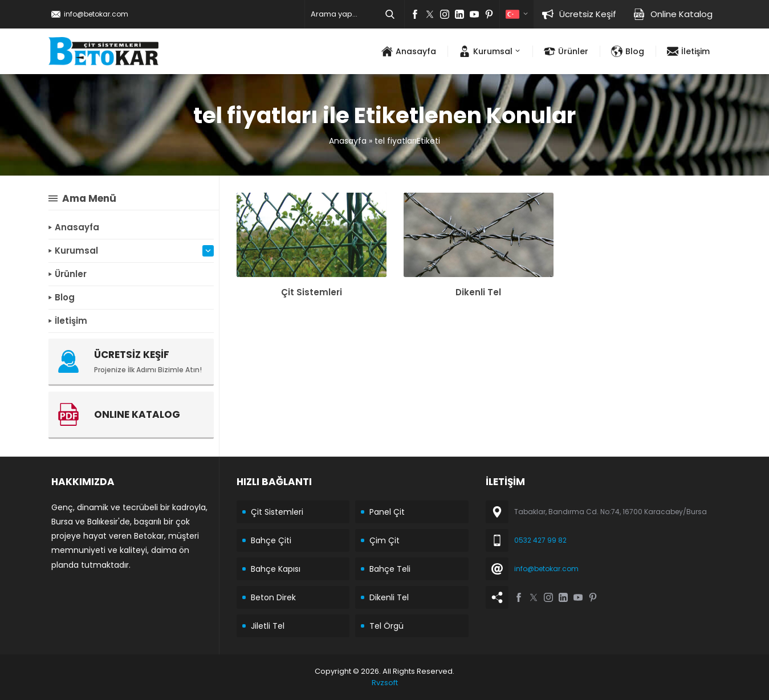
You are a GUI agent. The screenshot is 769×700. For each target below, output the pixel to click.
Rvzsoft (385, 683)
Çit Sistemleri (312, 292)
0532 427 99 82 (540, 540)
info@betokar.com (96, 14)
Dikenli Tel (478, 292)
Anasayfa (348, 141)
